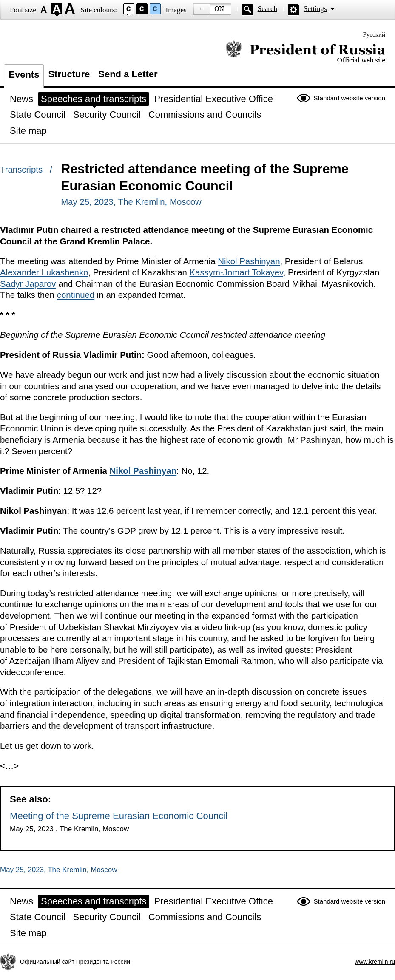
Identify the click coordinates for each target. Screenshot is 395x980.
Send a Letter (128, 74)
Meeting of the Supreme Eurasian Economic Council (119, 816)
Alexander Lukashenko (44, 272)
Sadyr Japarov (28, 284)
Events (24, 75)
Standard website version (350, 98)
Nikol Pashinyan (249, 261)
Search (267, 9)
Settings (315, 9)
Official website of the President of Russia (305, 52)
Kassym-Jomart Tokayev (236, 272)
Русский (374, 34)
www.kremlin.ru (375, 962)
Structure (69, 74)
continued (76, 295)
